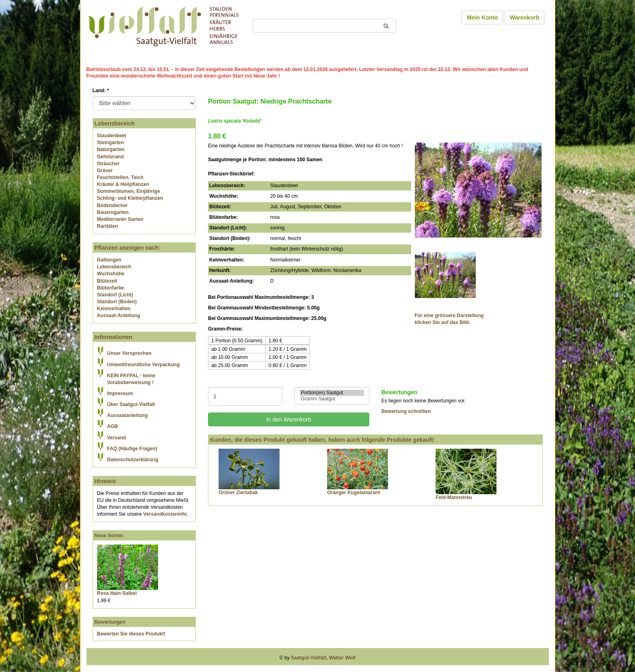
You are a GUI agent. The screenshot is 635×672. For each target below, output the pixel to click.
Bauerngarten (113, 212)
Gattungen (109, 260)
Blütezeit (107, 281)
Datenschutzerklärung (133, 460)
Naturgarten (111, 149)
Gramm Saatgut (332, 399)
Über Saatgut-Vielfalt (131, 404)
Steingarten (111, 143)
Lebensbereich (114, 267)
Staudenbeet (112, 136)
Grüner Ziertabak (238, 493)
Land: (101, 91)
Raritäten (108, 226)
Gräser (105, 171)
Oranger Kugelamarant (353, 493)
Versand (117, 438)
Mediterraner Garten (120, 219)
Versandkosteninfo (165, 514)
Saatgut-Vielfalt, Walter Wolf (323, 658)
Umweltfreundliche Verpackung (144, 365)
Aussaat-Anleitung (119, 315)
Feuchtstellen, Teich (120, 177)
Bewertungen (110, 622)
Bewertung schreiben (406, 411)
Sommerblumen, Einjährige (129, 191)
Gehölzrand (111, 157)
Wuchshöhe (111, 274)
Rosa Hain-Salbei (117, 593)
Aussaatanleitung (128, 415)
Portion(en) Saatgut (332, 393)
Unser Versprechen (129, 353)
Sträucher (108, 164)
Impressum (120, 393)
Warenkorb (525, 17)
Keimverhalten (114, 309)
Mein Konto (482, 17)
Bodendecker (113, 205)
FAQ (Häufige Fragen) (132, 449)
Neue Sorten (109, 536)
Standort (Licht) (115, 295)
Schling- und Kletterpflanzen (130, 198)
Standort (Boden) (117, 302)
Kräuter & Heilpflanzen (123, 184)
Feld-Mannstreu (454, 497)
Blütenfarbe (111, 288)
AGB (113, 426)
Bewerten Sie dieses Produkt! (131, 634)
